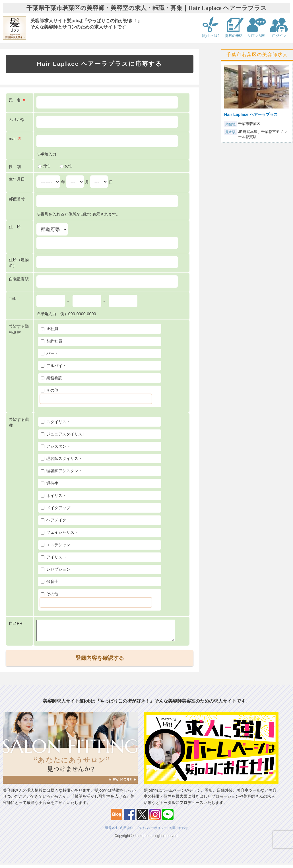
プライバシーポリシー (151, 831)
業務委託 (51, 378)
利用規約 (126, 831)
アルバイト (53, 366)
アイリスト (53, 557)
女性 (66, 166)
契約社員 (51, 341)
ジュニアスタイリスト (63, 434)
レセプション (55, 569)
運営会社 (111, 831)
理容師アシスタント (61, 471)
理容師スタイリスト (61, 458)
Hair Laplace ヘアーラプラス (251, 114)
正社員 (49, 329)
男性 (44, 166)
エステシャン (55, 545)
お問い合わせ (179, 831)
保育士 (49, 582)
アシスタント (55, 446)
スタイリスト (55, 422)
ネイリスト (53, 496)
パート (49, 353)
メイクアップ (55, 508)
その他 (49, 390)
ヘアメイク (53, 520)
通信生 (49, 483)
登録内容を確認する (100, 661)
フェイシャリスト (59, 532)
